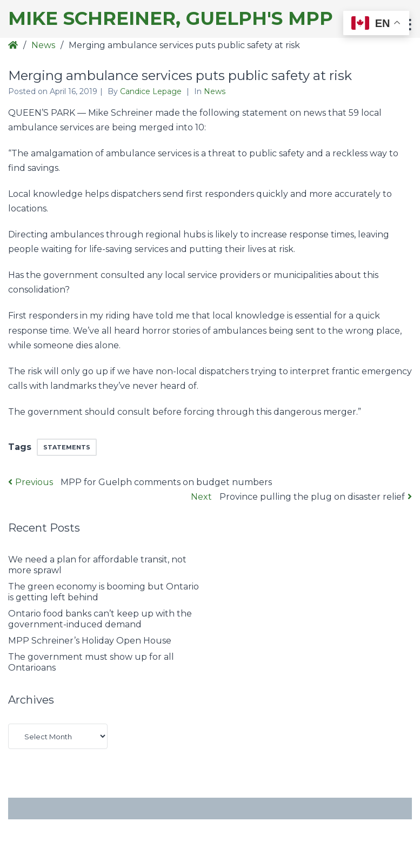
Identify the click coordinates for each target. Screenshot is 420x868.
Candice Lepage (152, 91)
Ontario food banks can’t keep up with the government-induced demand (100, 619)
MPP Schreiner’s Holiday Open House (90, 641)
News (43, 45)
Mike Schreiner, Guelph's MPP (171, 19)
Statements (67, 447)
